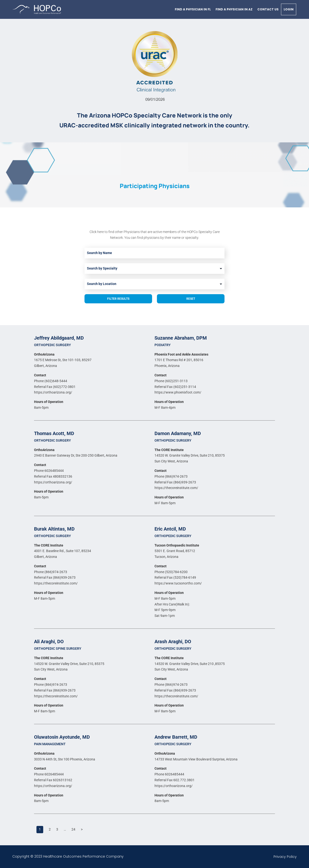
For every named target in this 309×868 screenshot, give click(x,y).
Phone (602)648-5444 (51, 381)
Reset (191, 299)
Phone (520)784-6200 (171, 572)
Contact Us (268, 9)
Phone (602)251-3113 (171, 381)
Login (289, 9)
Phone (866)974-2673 (171, 476)
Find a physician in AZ (234, 9)
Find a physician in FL (193, 9)
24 (73, 829)
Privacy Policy (285, 857)
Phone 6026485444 (49, 471)
